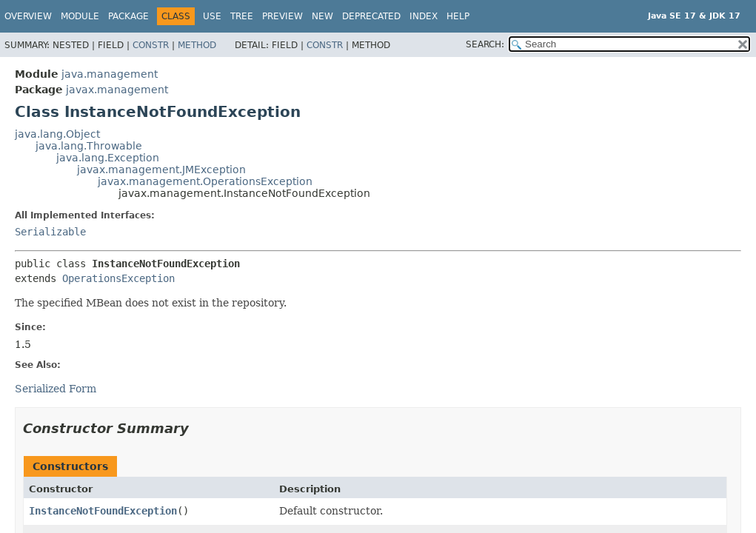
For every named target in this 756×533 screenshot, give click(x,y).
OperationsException (118, 278)
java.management (110, 74)
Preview (282, 16)
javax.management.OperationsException (205, 181)
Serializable (50, 232)
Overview (28, 16)
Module (80, 16)
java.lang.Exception (108, 158)
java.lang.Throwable (89, 146)
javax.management (117, 90)
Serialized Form (56, 389)
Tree (242, 16)
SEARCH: (485, 44)
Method (197, 45)
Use (212, 16)
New (322, 16)
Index (424, 16)
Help (458, 16)
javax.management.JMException (161, 170)
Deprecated (371, 16)
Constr (151, 45)
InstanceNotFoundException (103, 511)
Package (128, 16)
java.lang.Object (57, 134)
